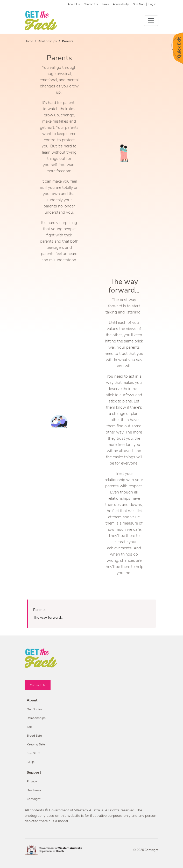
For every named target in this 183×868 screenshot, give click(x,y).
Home (29, 41)
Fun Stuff (33, 753)
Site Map (139, 4)
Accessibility (121, 4)
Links (105, 4)
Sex (29, 727)
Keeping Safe (36, 744)
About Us (74, 4)
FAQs (31, 762)
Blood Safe (34, 736)
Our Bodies (34, 709)
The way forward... (48, 618)
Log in (152, 4)
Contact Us (91, 4)
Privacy (32, 781)
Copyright (34, 799)
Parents (39, 610)
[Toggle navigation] (151, 21)
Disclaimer (34, 790)
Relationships (47, 41)
